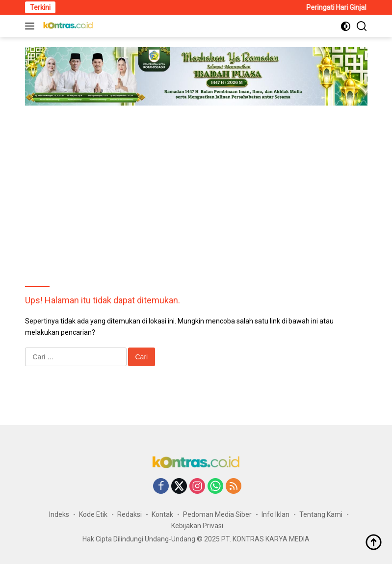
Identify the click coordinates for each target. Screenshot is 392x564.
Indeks (59, 514)
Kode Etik (93, 514)
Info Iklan (275, 514)
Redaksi (130, 514)
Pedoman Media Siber (217, 514)
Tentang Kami (321, 514)
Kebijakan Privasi (197, 526)
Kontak (162, 514)
